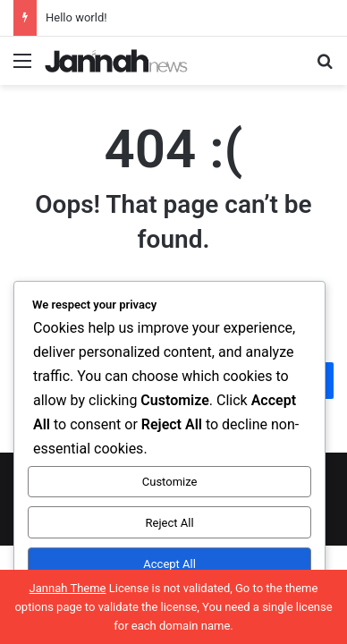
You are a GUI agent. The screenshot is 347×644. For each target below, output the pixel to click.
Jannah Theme (68, 588)
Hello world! (76, 17)
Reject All (170, 523)
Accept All (169, 564)
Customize (170, 482)
